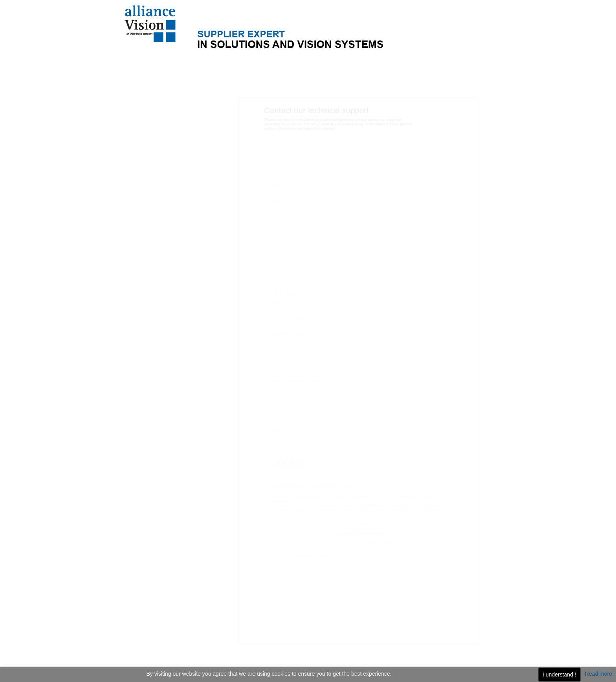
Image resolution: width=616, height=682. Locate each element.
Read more (599, 674)
